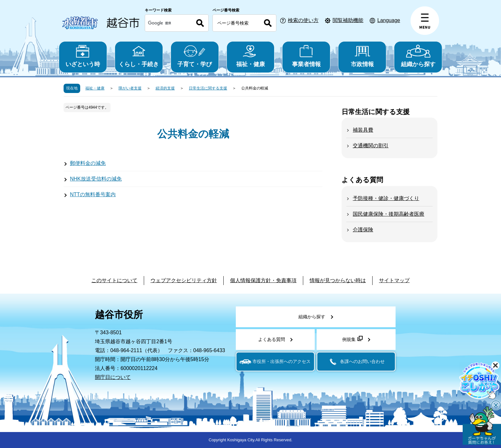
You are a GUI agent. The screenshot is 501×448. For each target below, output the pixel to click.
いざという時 (83, 56)
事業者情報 (306, 56)
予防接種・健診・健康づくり (386, 198)
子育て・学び (195, 56)
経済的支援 (165, 88)
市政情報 (362, 56)
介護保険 (363, 230)
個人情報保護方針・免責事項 (263, 280)
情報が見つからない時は (338, 280)
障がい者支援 (130, 88)
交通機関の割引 (371, 146)
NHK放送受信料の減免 (96, 179)
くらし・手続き (139, 56)
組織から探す (418, 56)
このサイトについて (114, 280)
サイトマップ (394, 280)
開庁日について (113, 377)
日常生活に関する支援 (208, 88)
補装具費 (363, 130)
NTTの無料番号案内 (93, 194)
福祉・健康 (251, 56)
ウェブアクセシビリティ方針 (184, 280)
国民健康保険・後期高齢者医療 (389, 214)
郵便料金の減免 (88, 163)
